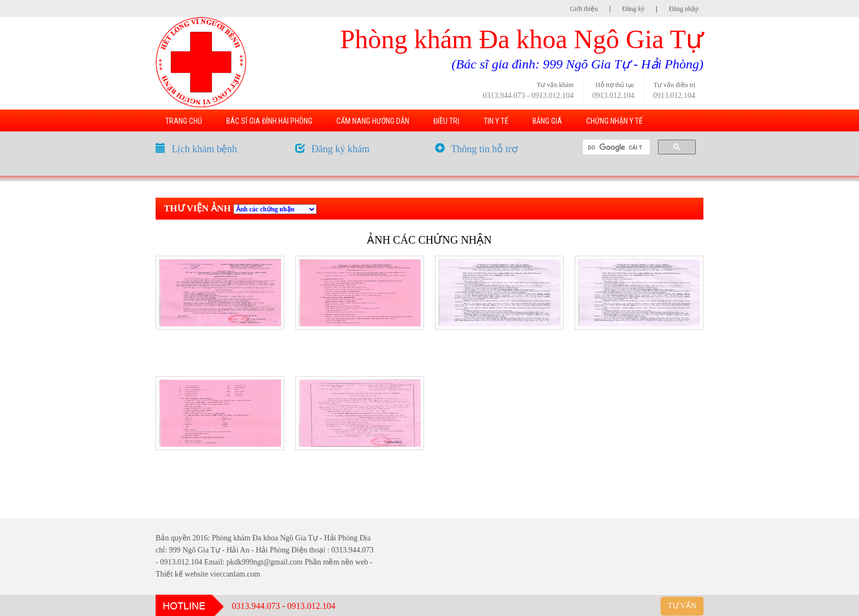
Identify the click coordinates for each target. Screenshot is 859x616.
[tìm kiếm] (615, 147)
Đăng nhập (684, 9)
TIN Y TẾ (496, 121)
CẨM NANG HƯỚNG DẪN (373, 121)
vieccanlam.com (235, 574)
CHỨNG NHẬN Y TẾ (614, 121)
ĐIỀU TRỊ (446, 121)
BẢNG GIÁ (547, 121)
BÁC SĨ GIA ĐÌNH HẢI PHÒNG (269, 121)
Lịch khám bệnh (205, 149)
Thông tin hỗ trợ (484, 149)
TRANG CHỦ (184, 121)
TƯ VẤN (682, 606)
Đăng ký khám (341, 149)
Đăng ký (634, 9)
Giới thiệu (584, 9)
